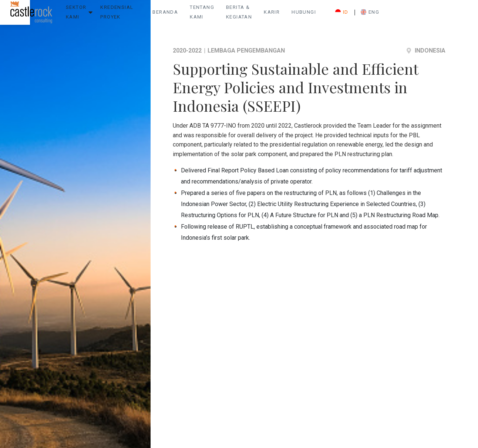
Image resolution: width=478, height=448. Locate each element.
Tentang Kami (249, 15)
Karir (351, 15)
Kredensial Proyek (144, 15)
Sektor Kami (85, 15)
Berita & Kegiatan (306, 15)
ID (423, 15)
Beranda (204, 15)
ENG (451, 15)
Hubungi (383, 15)
